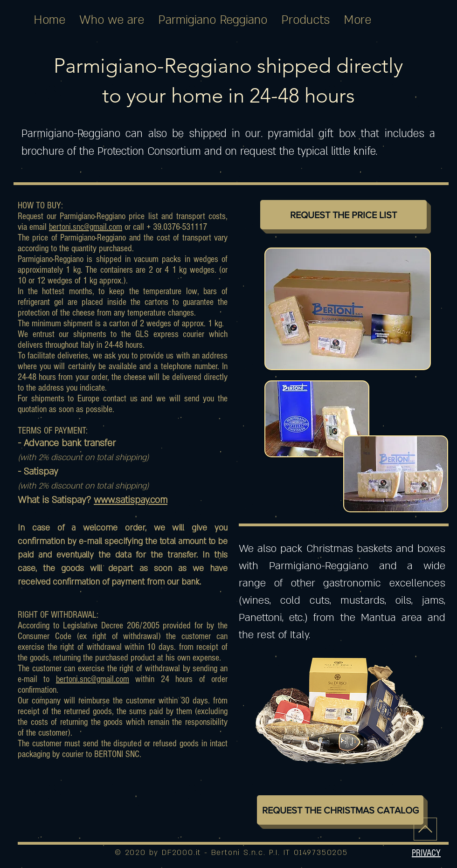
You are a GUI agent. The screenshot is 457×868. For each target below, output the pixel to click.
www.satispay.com (131, 500)
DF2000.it (181, 853)
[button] (426, 853)
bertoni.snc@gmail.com (86, 227)
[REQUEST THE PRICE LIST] (343, 215)
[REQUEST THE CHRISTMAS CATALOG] (340, 810)
